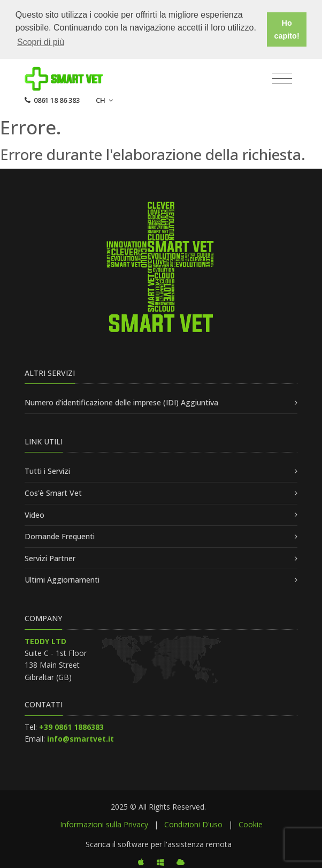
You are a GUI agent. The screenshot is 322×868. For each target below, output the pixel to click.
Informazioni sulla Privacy (104, 823)
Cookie (251, 823)
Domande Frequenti (60, 536)
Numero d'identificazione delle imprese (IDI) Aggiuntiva (121, 402)
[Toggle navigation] (282, 78)
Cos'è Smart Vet (53, 492)
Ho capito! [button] (287, 29)
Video (34, 514)
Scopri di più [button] (41, 42)
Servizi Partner (50, 557)
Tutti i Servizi (47, 470)
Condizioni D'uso (193, 823)
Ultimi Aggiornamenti (62, 579)
